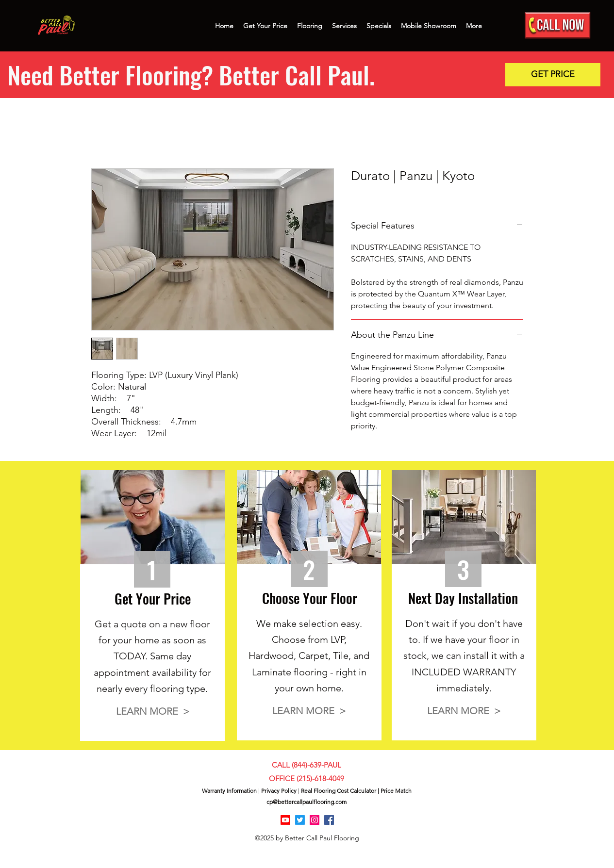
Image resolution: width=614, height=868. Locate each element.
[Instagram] (315, 820)
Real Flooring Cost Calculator (339, 791)
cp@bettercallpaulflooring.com (307, 802)
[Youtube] (285, 820)
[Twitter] (300, 820)
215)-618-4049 (321, 778)
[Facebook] (329, 820)
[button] (553, 75)
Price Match (396, 791)
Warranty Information (229, 791)
